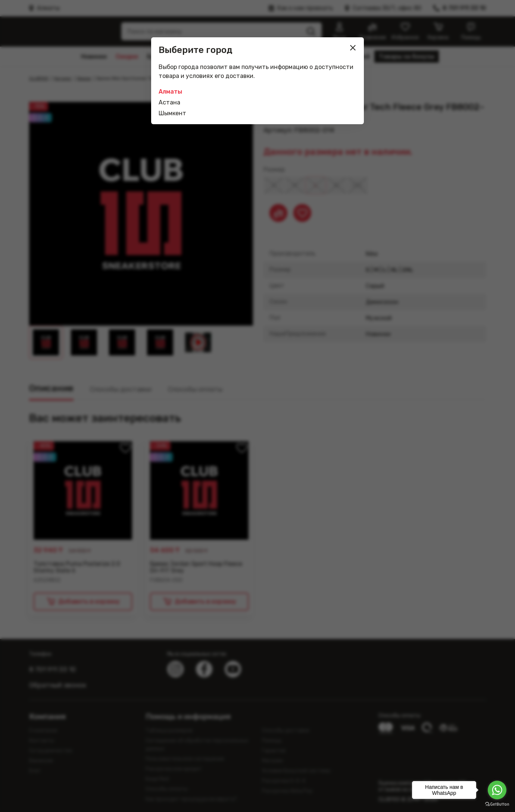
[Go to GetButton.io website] (497, 804)
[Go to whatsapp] (497, 790)
